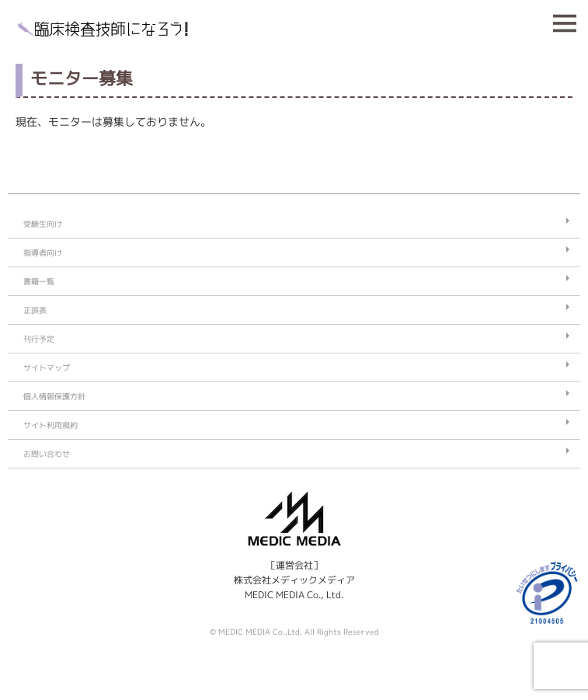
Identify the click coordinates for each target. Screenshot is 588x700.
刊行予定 (39, 339)
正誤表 (35, 310)
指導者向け (43, 252)
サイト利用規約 (50, 425)
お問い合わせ (47, 454)
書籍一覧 (39, 281)
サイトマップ (47, 367)
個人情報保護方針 (54, 396)
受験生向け (43, 224)
